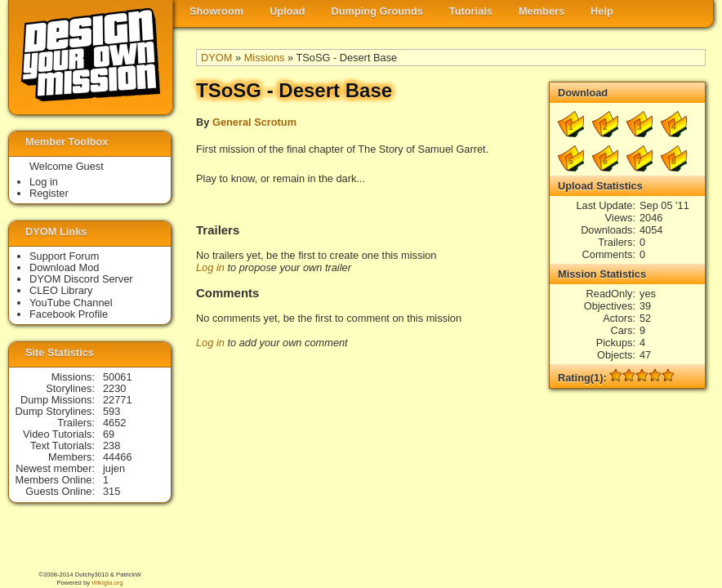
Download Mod (64, 267)
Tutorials (471, 11)
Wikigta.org (107, 583)
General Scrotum (254, 122)
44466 (118, 457)
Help (602, 11)
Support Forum (64, 256)
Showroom (216, 11)
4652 (114, 423)
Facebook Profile (69, 314)
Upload (287, 11)
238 (111, 445)
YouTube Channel (71, 303)
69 (109, 434)
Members (541, 11)
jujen (114, 468)
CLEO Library (61, 290)
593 (111, 411)
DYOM (216, 58)
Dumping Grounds (377, 11)
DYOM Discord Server (81, 279)
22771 (118, 400)
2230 (114, 388)
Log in (210, 267)
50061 (118, 377)
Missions (265, 58)
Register (49, 193)
